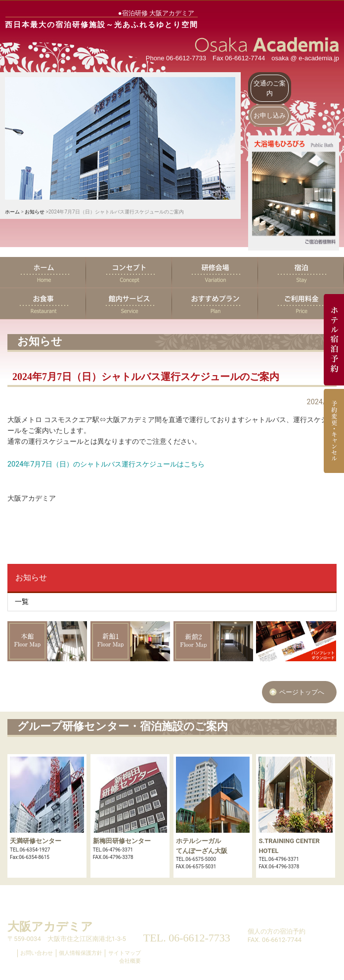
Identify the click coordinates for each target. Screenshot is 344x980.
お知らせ (35, 212)
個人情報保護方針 (81, 953)
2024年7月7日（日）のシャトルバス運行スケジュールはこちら (106, 464)
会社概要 (130, 961)
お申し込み (270, 115)
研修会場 (215, 272)
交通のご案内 (270, 88)
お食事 (43, 303)
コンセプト (129, 272)
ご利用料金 (301, 303)
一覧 (22, 602)
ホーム (12, 212)
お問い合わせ (37, 953)
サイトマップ (125, 953)
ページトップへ (302, 692)
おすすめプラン (215, 303)
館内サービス (129, 303)
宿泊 (301, 272)
